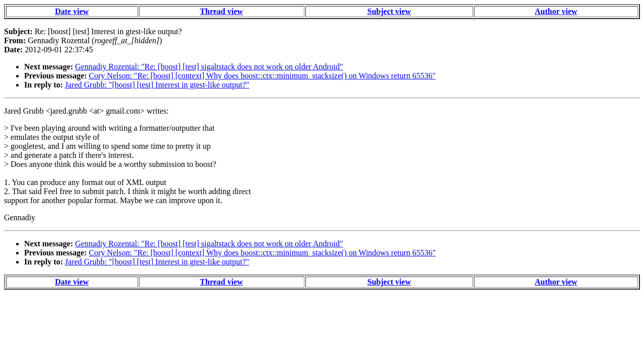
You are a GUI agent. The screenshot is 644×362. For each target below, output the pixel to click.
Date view (72, 11)
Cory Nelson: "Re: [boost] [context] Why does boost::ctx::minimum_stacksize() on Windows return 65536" (263, 76)
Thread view (221, 11)
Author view (556, 11)
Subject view (389, 11)
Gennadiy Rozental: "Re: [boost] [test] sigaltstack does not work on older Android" (209, 67)
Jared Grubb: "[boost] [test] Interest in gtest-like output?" (157, 85)
